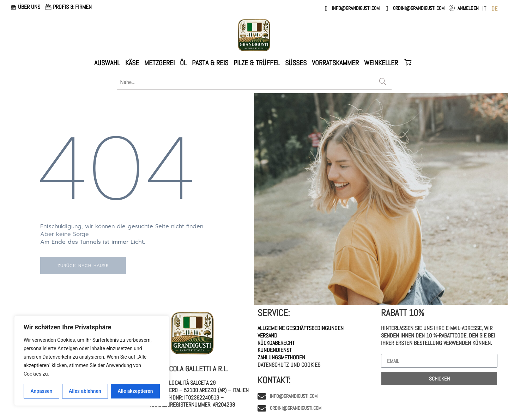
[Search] (383, 82)
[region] (92, 361)
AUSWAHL (107, 63)
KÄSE (132, 63)
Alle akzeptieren (135, 391)
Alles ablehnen (85, 391)
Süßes (296, 63)
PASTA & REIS (210, 63)
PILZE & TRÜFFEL (257, 63)
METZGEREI (159, 63)
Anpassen (41, 391)
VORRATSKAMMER (335, 63)
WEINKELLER (381, 63)
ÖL (183, 63)
